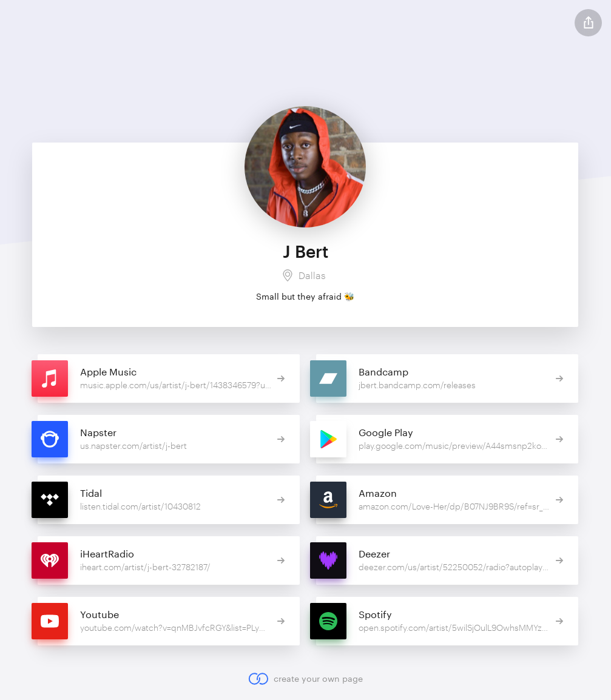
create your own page (305, 679)
